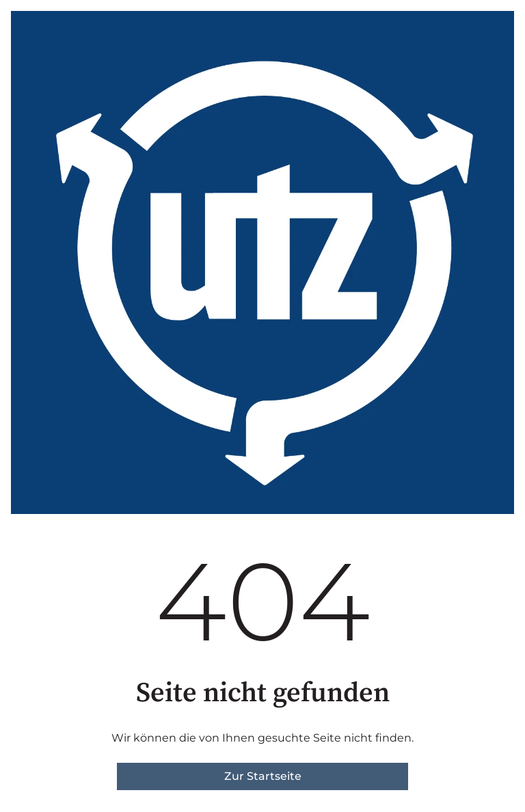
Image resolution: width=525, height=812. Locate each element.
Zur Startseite (263, 776)
